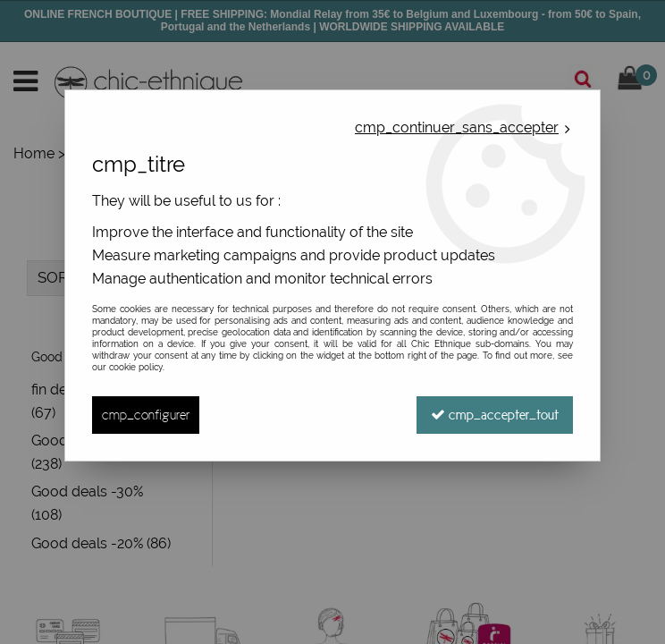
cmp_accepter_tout (495, 415)
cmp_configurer (146, 415)
